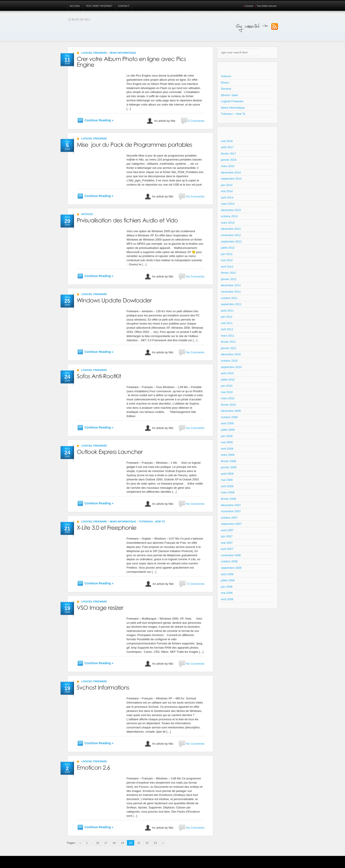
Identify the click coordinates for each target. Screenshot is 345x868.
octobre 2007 (229, 518)
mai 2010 (227, 392)
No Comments (195, 196)
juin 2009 (227, 436)
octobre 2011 (229, 298)
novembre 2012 (231, 235)
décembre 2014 (231, 172)
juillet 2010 (228, 380)
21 (139, 843)
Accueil (75, 6)
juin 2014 (227, 185)
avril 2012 (227, 267)
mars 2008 (228, 492)
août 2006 (227, 574)
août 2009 (227, 423)
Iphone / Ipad (229, 95)
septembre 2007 (231, 524)
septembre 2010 (231, 367)
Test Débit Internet (99, 6)
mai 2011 (227, 323)
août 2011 (227, 311)
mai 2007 (227, 543)
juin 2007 (227, 536)
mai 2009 (227, 442)
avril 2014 (227, 198)
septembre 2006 (231, 568)
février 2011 (228, 342)
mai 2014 (227, 191)
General (226, 89)
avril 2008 (227, 486)
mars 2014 (228, 204)
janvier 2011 (229, 348)
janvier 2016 (229, 160)
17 (106, 843)
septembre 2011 (231, 304)
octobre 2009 (229, 417)
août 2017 (227, 147)
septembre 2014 (231, 179)
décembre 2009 (231, 411)
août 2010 (227, 373)
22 (147, 843)
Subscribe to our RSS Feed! (275, 27)
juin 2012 (227, 254)
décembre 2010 (231, 354)
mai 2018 (227, 141)
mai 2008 (227, 480)
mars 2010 (228, 398)
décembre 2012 (231, 229)
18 (114, 843)
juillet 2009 (228, 430)
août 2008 (227, 474)
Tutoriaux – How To (233, 114)
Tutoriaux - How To (152, 522)
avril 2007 (227, 549)
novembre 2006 (231, 555)
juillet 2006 (228, 580)
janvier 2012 (229, 279)
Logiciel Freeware (94, 53)
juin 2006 (227, 587)
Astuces (87, 214)
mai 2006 (227, 593)
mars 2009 (228, 455)
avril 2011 (227, 329)
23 (155, 843)
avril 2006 (227, 599)
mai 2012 (227, 260)
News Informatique (123, 53)
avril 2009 (227, 449)
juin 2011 (227, 317)
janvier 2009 (229, 467)
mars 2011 (228, 336)
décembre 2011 (231, 285)
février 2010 (228, 405)
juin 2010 (227, 386)
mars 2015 (228, 166)
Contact (124, 6)
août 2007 (227, 530)
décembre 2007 (231, 505)
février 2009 (228, 461)
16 (97, 843)
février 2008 (228, 499)
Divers (225, 83)
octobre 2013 (229, 216)
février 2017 (228, 154)
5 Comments (196, 121)
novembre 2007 (231, 511)
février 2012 (228, 273)
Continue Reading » (99, 120)
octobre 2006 (229, 561)
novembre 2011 (231, 292)
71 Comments (195, 584)
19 (122, 843)
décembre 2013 (231, 210)
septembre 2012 (231, 242)
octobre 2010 (229, 361)
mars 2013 (228, 223)
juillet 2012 (228, 248)
